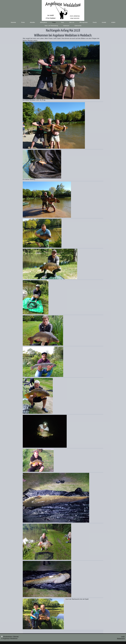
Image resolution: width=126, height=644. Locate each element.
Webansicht (121, 639)
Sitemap (16, 637)
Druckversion (7, 637)
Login (123, 637)
